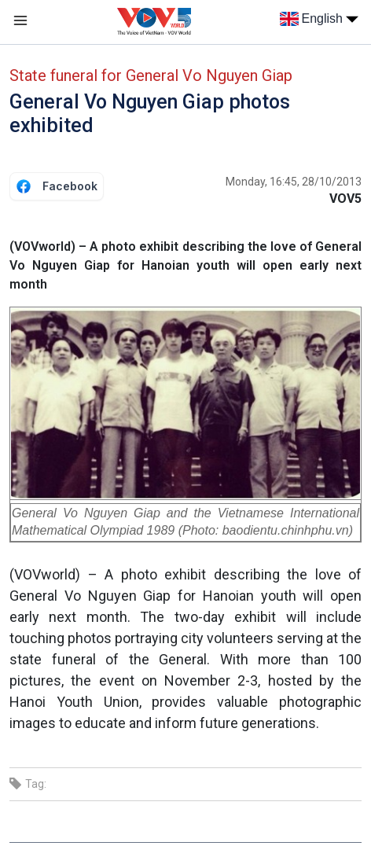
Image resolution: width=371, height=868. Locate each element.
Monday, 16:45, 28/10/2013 (294, 182)
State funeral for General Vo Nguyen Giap (151, 75)
